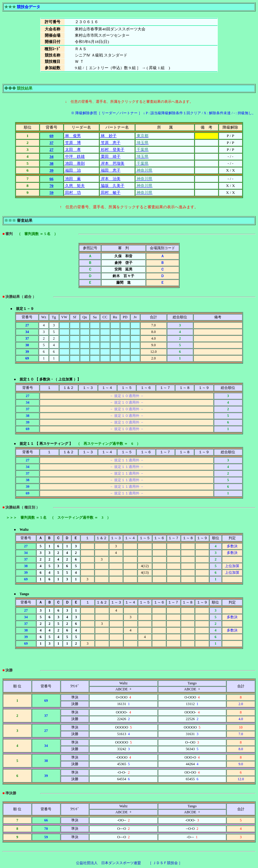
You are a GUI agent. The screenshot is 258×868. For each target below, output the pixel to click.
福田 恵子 (110, 170)
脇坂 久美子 (112, 186)
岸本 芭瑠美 (112, 163)
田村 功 (73, 193)
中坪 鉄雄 (74, 156)
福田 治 (73, 170)
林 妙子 (108, 136)
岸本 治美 (110, 179)
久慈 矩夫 (74, 186)
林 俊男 (73, 136)
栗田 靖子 (110, 156)
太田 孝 (73, 150)
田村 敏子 (110, 193)
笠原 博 (73, 143)
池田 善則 (74, 163)
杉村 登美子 (112, 150)
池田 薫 (73, 179)
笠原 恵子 (110, 143)
